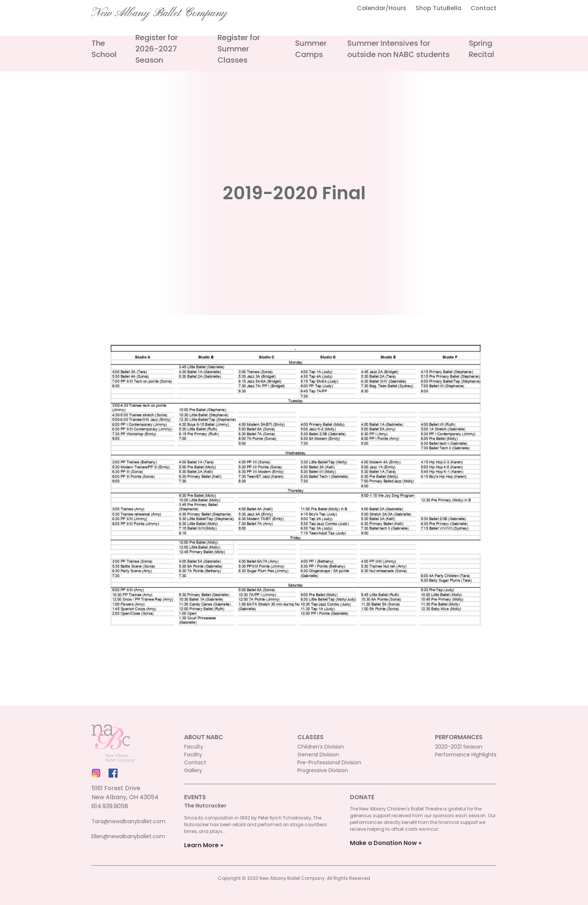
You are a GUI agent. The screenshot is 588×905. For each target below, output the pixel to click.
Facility (193, 755)
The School (104, 49)
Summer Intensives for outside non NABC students (398, 49)
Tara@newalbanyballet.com (128, 821)
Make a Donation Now (383, 843)
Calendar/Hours (382, 8)
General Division (318, 755)
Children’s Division (321, 747)
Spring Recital (481, 49)
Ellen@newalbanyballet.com (128, 836)
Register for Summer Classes (239, 49)
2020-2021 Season (459, 747)
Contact (484, 8)
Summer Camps (311, 49)
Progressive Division (323, 770)
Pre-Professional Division (329, 762)
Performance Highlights (466, 755)
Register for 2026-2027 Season (157, 49)
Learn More (201, 845)
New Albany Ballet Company (159, 13)
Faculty (194, 747)
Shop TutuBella (438, 8)
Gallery (193, 770)
